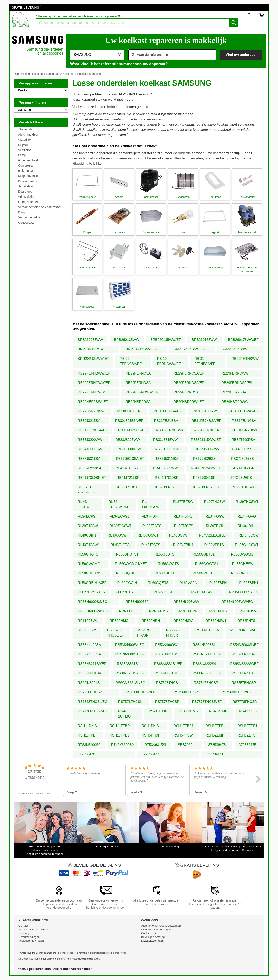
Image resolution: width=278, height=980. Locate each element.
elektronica (25, 171)
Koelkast (68, 74)
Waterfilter (25, 140)
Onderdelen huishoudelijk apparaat (37, 74)
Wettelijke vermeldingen (156, 929)
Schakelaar (26, 186)
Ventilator (24, 150)
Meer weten (121, 953)
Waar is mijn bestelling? (33, 929)
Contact (23, 926)
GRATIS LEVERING (25, 8)
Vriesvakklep (27, 197)
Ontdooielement (29, 202)
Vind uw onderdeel (241, 55)
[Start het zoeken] (234, 23)
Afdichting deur (28, 134)
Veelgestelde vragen (31, 941)
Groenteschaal (28, 160)
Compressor (26, 165)
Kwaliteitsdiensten (152, 941)
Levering (24, 933)
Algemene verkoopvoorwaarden (161, 926)
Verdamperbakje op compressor (39, 207)
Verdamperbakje (29, 217)
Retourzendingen (29, 937)
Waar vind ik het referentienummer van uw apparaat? (119, 64)
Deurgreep (25, 192)
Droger (23, 212)
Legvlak (23, 145)
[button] (97, 55)
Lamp (22, 155)
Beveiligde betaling (153, 937)
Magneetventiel (28, 176)
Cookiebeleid (149, 933)
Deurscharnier (28, 181)
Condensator (27, 223)
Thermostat (26, 129)
